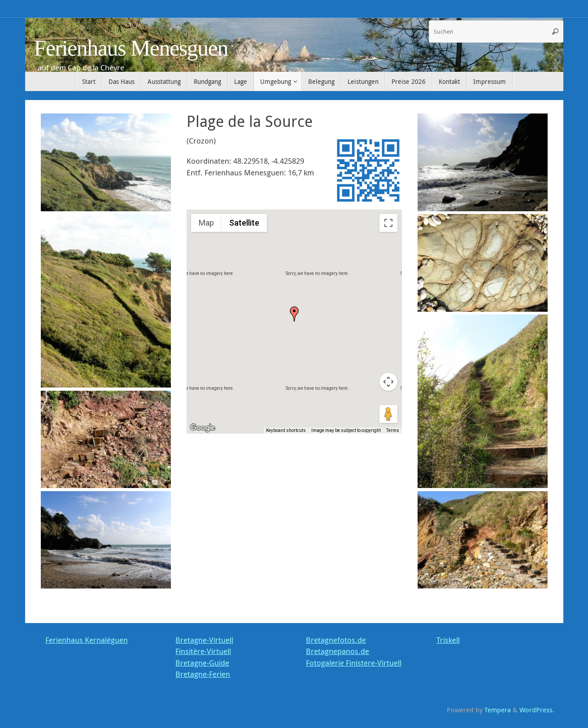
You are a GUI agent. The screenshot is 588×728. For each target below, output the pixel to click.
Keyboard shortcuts (286, 430)
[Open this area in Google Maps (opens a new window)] (204, 428)
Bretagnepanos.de (338, 651)
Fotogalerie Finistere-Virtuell (354, 663)
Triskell (448, 640)
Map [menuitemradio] (206, 223)
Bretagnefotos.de (336, 640)
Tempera (498, 710)
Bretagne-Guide (202, 663)
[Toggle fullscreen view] (388, 223)
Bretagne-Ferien (203, 674)
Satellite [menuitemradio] (244, 223)
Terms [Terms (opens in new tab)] (393, 430)
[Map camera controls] (388, 382)
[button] (294, 314)
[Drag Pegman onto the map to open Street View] (388, 414)
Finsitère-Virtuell (203, 651)
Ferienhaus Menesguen (131, 48)
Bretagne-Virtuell (204, 640)
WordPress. (537, 710)
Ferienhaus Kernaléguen (87, 640)
